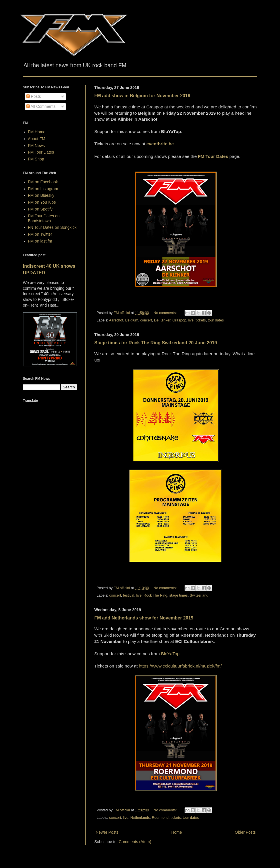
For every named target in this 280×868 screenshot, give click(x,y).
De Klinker (162, 320)
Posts (34, 96)
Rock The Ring (156, 595)
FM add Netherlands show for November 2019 (144, 618)
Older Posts (245, 832)
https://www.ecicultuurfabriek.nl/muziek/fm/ (180, 666)
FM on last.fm (40, 241)
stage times (179, 595)
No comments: (166, 313)
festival (128, 595)
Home (176, 832)
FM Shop (36, 159)
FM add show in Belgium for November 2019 (142, 96)
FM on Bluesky (41, 195)
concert (146, 320)
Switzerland (199, 595)
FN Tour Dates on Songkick (52, 227)
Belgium (132, 320)
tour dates (216, 320)
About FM (37, 139)
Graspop (179, 320)
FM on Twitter (40, 234)
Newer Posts (107, 832)
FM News (36, 146)
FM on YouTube (42, 202)
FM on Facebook (43, 182)
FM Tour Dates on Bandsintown (44, 218)
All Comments (41, 106)
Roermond (160, 818)
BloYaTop (170, 654)
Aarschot (116, 320)
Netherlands (140, 818)
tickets (201, 320)
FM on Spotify (40, 209)
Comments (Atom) (135, 842)
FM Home (37, 132)
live (191, 320)
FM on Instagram (43, 189)
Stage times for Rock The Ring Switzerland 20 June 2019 (156, 343)
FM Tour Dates (41, 152)
